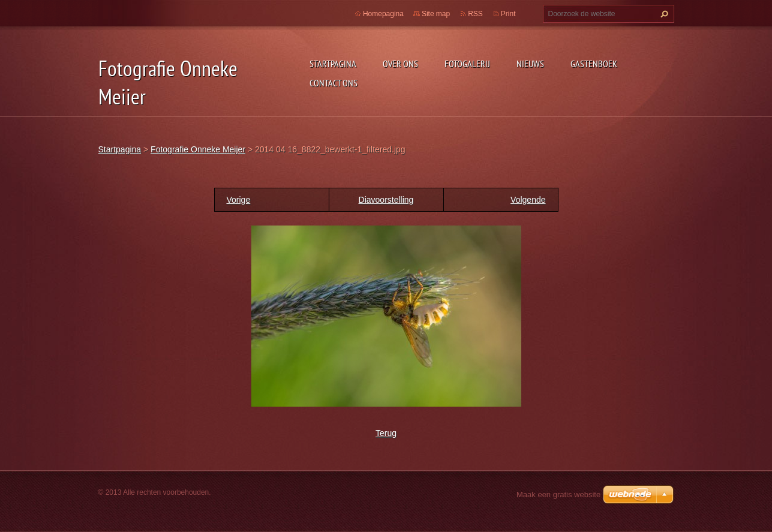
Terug (386, 433)
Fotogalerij (467, 64)
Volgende (528, 200)
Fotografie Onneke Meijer (198, 149)
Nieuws (530, 64)
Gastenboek (594, 64)
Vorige (239, 200)
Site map (436, 14)
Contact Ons (334, 83)
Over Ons (400, 64)
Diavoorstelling (386, 200)
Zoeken (663, 14)
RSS (475, 14)
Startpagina (333, 64)
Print (508, 14)
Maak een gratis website (558, 495)
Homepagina (383, 14)
